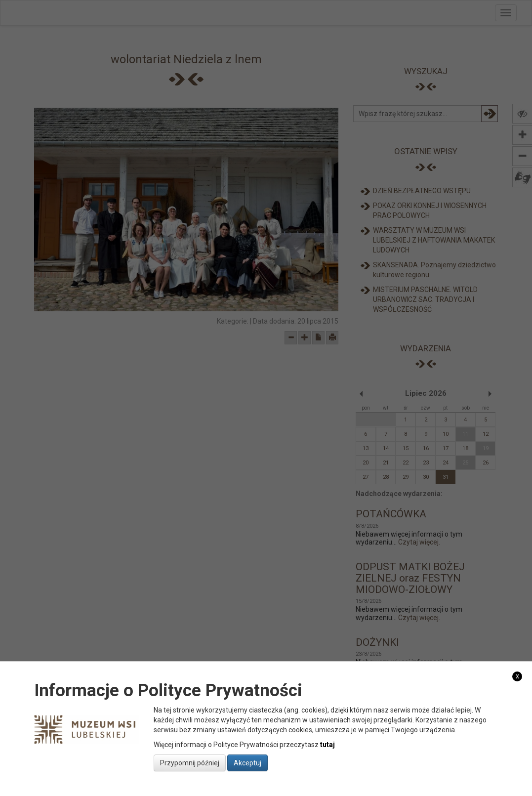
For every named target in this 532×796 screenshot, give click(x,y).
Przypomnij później (190, 763)
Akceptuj (247, 763)
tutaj (327, 745)
